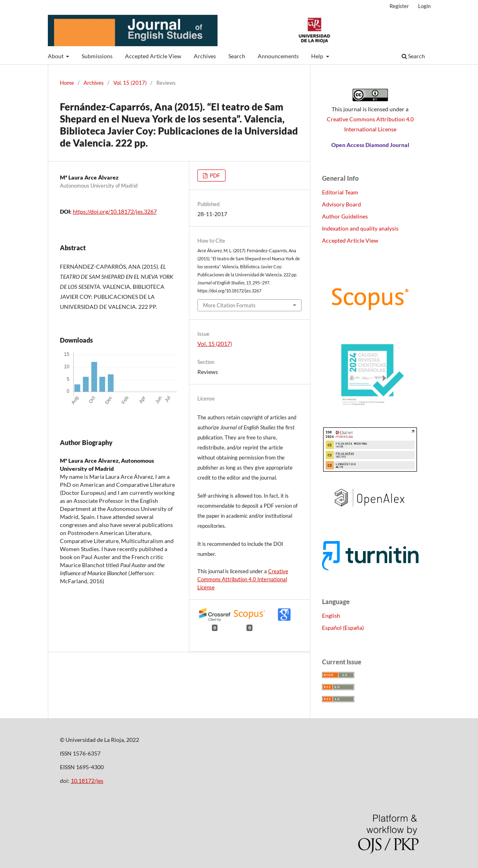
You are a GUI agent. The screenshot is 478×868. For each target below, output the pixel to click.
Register (399, 6)
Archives (205, 56)
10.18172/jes (87, 781)
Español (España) (343, 628)
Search (237, 56)
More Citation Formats (229, 305)
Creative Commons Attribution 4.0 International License (243, 579)
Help (318, 56)
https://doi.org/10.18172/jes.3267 (115, 211)
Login (424, 6)
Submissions (97, 56)
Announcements (278, 56)
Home (67, 83)
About (56, 56)
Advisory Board (342, 204)
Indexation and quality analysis (360, 228)
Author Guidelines (345, 216)
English (331, 616)
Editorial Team (340, 192)
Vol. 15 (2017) (130, 83)
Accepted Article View (153, 56)
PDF (214, 176)
